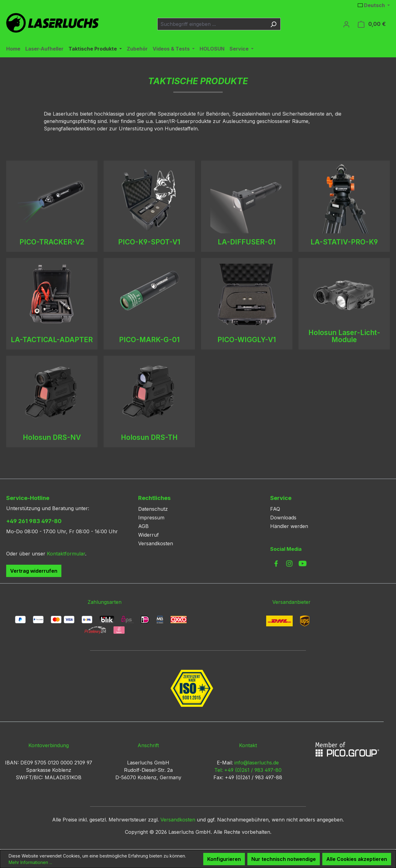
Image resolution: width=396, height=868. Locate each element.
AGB (143, 526)
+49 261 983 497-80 (34, 521)
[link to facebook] (276, 563)
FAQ (275, 509)
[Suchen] (273, 24)
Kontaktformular (66, 554)
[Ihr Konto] (346, 24)
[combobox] (212, 24)
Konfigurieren (224, 859)
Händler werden (289, 526)
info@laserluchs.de (257, 763)
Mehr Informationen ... (30, 862)
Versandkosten (156, 543)
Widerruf (148, 535)
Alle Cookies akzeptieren (357, 859)
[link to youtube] (303, 563)
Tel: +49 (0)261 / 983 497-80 (248, 770)
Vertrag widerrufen (34, 571)
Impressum (151, 518)
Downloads (283, 518)
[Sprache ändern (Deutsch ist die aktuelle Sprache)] (374, 5)
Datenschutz (153, 509)
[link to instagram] (289, 563)
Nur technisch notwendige (284, 859)
